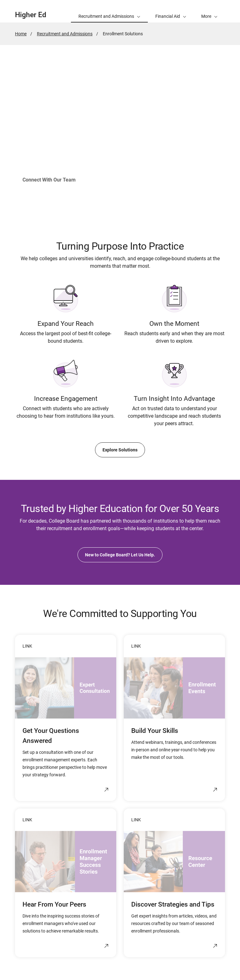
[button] (209, 11)
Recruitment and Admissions (65, 34)
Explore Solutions (120, 450)
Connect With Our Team (49, 180)
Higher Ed (31, 15)
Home (21, 34)
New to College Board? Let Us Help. (120, 555)
